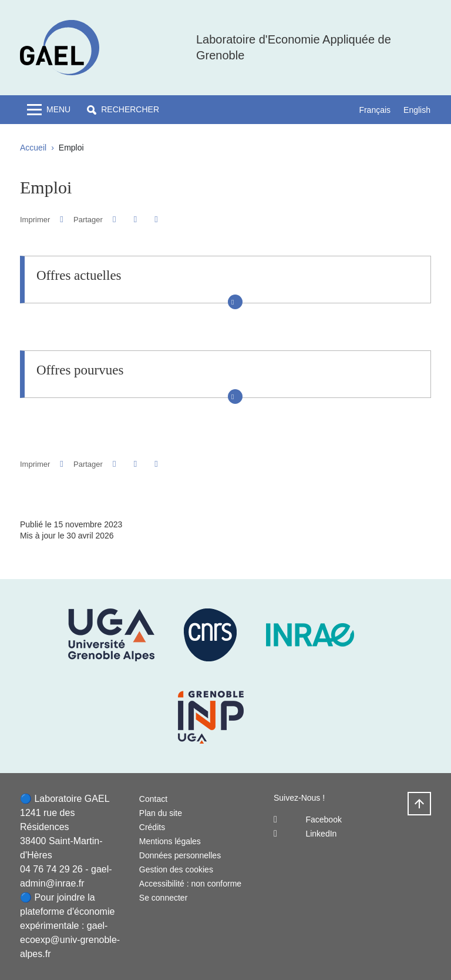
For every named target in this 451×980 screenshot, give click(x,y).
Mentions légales (170, 841)
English (417, 110)
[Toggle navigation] (49, 110)
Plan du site (161, 813)
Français (375, 110)
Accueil (33, 148)
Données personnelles (180, 855)
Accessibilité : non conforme (190, 884)
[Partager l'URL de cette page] (156, 220)
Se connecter (164, 898)
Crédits (152, 827)
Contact (153, 799)
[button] (123, 110)
